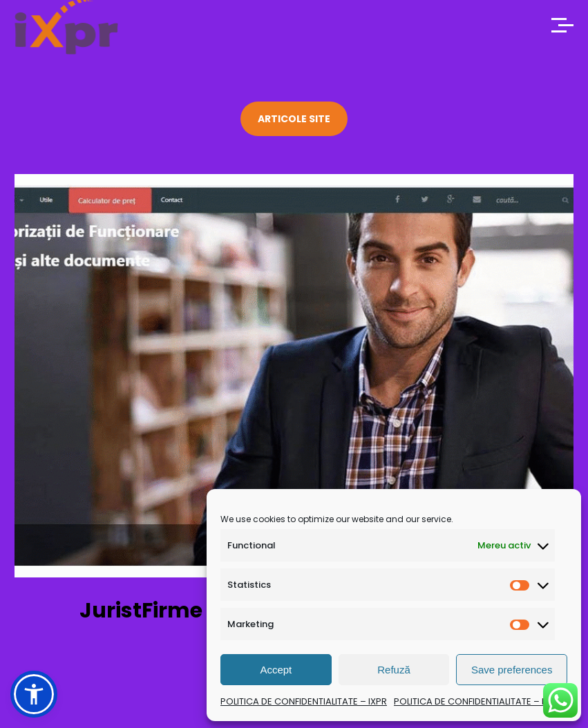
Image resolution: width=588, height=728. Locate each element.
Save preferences (512, 670)
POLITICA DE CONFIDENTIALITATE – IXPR (304, 701)
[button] (34, 694)
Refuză (394, 670)
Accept (276, 670)
